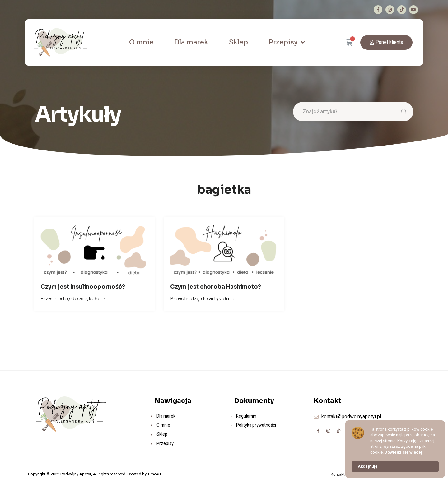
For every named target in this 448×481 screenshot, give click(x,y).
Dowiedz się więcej (403, 452)
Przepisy (287, 42)
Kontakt (338, 474)
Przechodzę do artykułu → (73, 299)
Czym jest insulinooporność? (83, 287)
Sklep (238, 42)
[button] (386, 42)
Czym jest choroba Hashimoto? (216, 287)
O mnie (141, 42)
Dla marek (191, 42)
